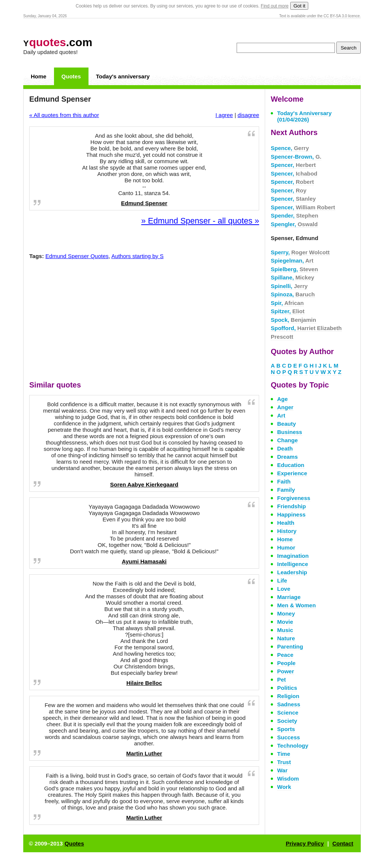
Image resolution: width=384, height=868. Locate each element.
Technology (293, 746)
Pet (281, 680)
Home (39, 76)
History (287, 531)
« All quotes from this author (64, 115)
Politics (287, 688)
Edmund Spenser (144, 203)
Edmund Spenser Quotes (77, 256)
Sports (286, 729)
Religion (288, 696)
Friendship (292, 506)
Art (281, 415)
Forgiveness (294, 498)
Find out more (274, 6)
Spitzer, (288, 311)
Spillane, (292, 277)
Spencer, (293, 165)
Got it (299, 6)
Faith (284, 481)
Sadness (289, 704)
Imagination (293, 556)
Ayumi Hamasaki (144, 561)
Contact (343, 843)
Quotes (71, 76)
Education (291, 465)
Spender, (295, 215)
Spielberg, (294, 269)
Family (286, 490)
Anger (285, 407)
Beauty (286, 424)
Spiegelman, (292, 261)
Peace (285, 655)
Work (284, 787)
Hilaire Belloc (144, 683)
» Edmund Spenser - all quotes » (200, 221)
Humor (286, 547)
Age (282, 399)
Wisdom (288, 779)
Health (286, 523)
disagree (248, 115)
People (286, 663)
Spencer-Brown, (296, 157)
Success (289, 737)
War (282, 770)
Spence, (290, 148)
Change (287, 440)
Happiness (291, 514)
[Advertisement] (144, 322)
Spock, (293, 320)
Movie (285, 622)
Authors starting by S (137, 256)
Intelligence (293, 564)
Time (284, 754)
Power (286, 671)
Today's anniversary (123, 76)
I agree (224, 115)
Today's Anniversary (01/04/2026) (304, 116)
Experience (292, 473)
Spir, (287, 303)
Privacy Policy (305, 843)
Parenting (290, 646)
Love (284, 589)
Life (282, 580)
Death (285, 448)
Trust (284, 762)
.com (58, 42)
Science (288, 713)
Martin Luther (144, 753)
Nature (286, 638)
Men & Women (296, 605)
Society (287, 721)
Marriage (289, 597)
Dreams (287, 457)
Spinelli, (289, 286)
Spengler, (294, 224)
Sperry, (300, 252)
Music (285, 630)
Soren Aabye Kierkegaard (144, 484)
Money (286, 613)
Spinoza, (293, 294)
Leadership (292, 572)
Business (290, 432)
